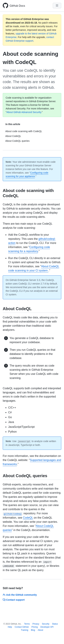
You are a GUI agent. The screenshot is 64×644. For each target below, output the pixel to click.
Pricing (35, 627)
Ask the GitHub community (20, 595)
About (40, 630)
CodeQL (28, 518)
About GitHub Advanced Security (24, 112)
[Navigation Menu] (57, 6)
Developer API (47, 627)
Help (10, 627)
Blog (33, 630)
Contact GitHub (22, 627)
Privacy (36, 624)
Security (46, 624)
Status (55, 624)
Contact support (14, 600)
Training (24, 630)
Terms (27, 624)
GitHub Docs (17, 6)
